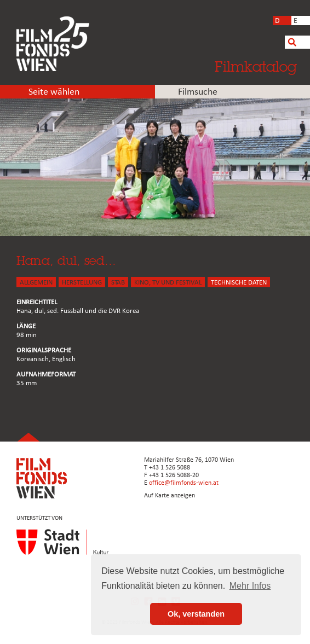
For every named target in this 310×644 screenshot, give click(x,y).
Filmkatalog (256, 66)
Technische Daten (239, 283)
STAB (118, 283)
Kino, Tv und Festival (168, 283)
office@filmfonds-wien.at (184, 483)
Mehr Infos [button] (250, 586)
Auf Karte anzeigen (170, 496)
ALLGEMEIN (36, 283)
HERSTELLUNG (82, 283)
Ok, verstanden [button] (196, 614)
